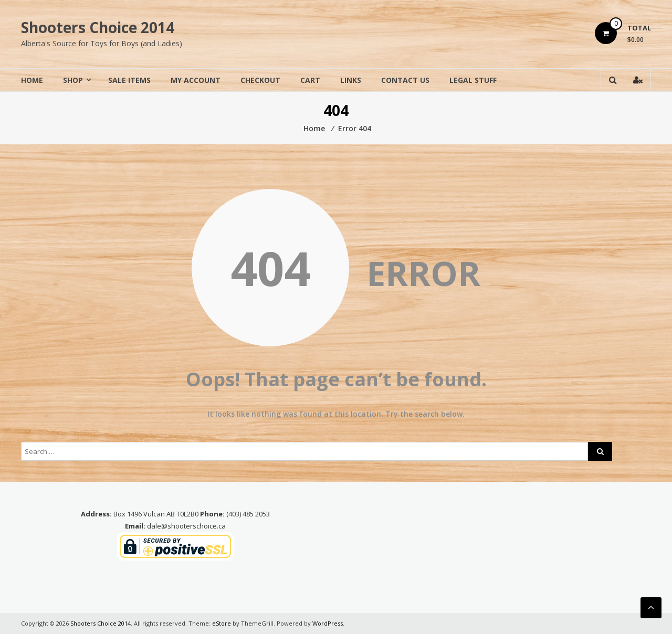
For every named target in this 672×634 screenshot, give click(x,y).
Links (351, 80)
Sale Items (129, 80)
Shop (73, 80)
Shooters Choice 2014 (98, 27)
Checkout (260, 80)
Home (32, 80)
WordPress (328, 623)
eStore (222, 623)
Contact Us (405, 80)
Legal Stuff (473, 80)
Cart (310, 80)
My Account (196, 80)
